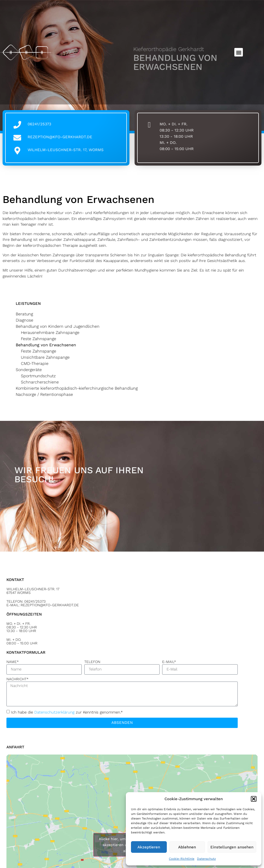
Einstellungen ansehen (232, 847)
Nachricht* (18, 679)
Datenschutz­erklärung (54, 712)
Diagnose (24, 320)
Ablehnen (187, 847)
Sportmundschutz (38, 376)
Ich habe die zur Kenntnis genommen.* (67, 712)
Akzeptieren (149, 847)
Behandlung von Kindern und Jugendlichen (58, 326)
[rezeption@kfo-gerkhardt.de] (17, 138)
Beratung (24, 314)
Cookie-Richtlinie (182, 859)
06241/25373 (39, 124)
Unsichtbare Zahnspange (45, 357)
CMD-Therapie (35, 363)
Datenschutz (206, 859)
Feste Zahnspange (39, 339)
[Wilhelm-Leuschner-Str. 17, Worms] (17, 151)
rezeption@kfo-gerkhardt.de (60, 137)
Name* (13, 662)
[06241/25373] (17, 125)
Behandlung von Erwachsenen (46, 345)
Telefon (92, 662)
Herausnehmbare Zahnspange (50, 333)
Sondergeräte (29, 370)
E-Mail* (169, 662)
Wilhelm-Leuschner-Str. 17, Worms (66, 150)
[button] (254, 799)
